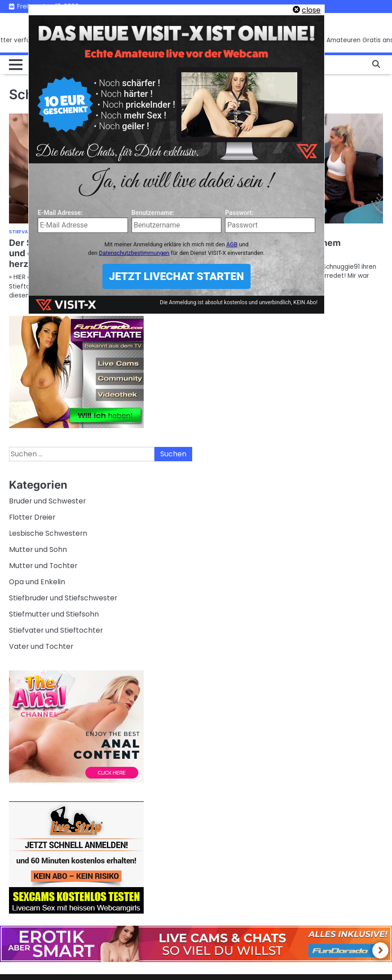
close (311, 10)
